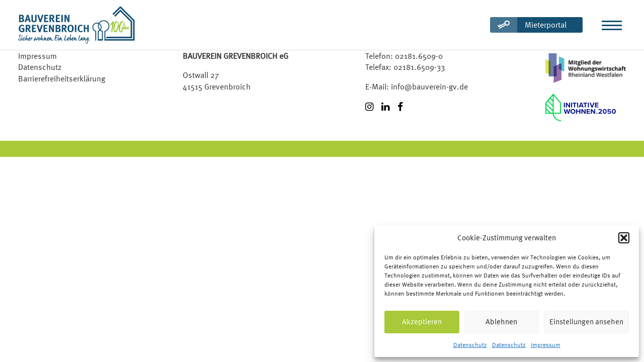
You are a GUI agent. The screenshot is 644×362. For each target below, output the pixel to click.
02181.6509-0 (419, 56)
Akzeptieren (422, 322)
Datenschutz (470, 345)
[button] (624, 238)
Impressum (546, 345)
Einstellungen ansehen (586, 322)
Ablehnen (501, 322)
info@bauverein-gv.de (429, 86)
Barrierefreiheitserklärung (62, 78)
